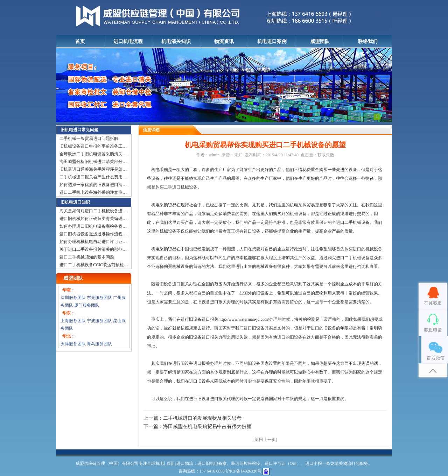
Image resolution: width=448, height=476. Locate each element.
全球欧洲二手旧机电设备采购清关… (93, 154)
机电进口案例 (272, 41)
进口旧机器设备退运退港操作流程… (93, 234)
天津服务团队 (73, 344)
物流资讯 (224, 41)
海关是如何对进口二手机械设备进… (93, 211)
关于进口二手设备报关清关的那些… (93, 249)
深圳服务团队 (73, 298)
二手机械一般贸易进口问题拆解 (89, 138)
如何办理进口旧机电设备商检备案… (93, 226)
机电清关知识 (176, 41)
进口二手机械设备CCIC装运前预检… (94, 265)
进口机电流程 (128, 41)
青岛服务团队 (99, 344)
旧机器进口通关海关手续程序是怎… (93, 169)
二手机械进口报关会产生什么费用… (93, 177)
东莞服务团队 (99, 298)
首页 (80, 41)
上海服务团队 (73, 321)
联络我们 (368, 41)
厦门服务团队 (87, 305)
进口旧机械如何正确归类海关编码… (93, 219)
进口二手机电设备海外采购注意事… (93, 192)
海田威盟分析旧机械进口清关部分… (93, 162)
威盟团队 (320, 41)
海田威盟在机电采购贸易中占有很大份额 (207, 427)
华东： (69, 313)
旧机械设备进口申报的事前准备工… (93, 146)
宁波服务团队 (99, 321)
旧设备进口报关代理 (216, 399)
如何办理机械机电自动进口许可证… (93, 242)
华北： (69, 336)
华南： (69, 290)
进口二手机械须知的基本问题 (87, 257)
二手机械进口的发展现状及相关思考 (202, 418)
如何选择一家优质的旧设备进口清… (93, 185)
